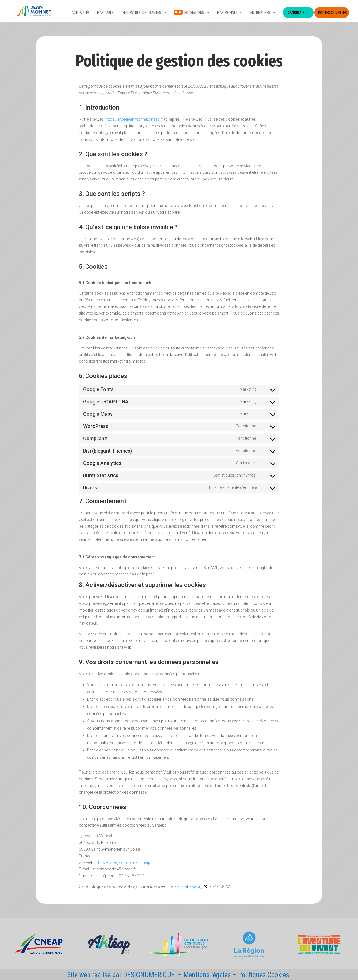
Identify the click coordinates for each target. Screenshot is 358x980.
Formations (194, 13)
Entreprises (260, 13)
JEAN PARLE (105, 13)
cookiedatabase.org (185, 886)
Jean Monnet (227, 13)
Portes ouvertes (332, 13)
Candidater (297, 13)
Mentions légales (207, 975)
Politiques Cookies (264, 975)
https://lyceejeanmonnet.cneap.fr (134, 119)
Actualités (81, 13)
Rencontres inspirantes (141, 13)
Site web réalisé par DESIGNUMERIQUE (121, 975)
